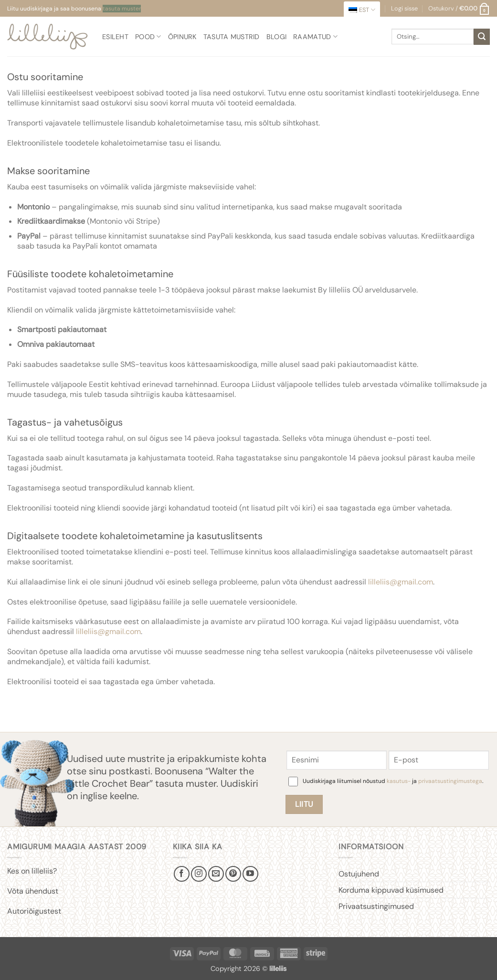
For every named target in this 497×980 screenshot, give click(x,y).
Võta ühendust (33, 891)
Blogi (276, 37)
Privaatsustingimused (376, 906)
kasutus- (399, 781)
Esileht (115, 37)
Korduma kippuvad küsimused (391, 890)
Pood (148, 36)
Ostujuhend (359, 874)
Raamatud (315, 36)
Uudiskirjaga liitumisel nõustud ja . (393, 781)
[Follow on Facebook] (182, 874)
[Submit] (482, 37)
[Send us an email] (216, 874)
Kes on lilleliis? (32, 871)
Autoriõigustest (34, 911)
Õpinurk (182, 37)
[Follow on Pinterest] (233, 874)
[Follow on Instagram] (199, 874)
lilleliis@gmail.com (401, 582)
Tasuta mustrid (232, 37)
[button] (459, 9)
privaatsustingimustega (450, 781)
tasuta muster (122, 9)
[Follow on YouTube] (250, 874)
